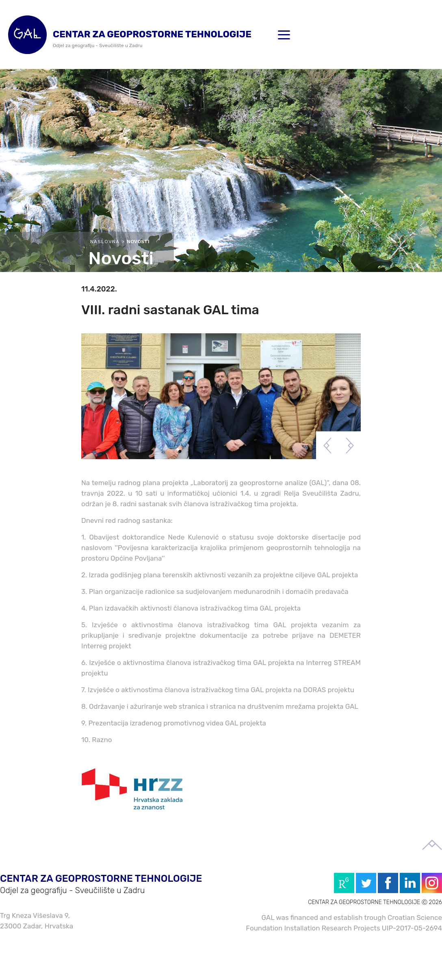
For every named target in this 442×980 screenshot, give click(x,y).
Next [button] (350, 446)
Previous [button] (327, 446)
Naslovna (105, 242)
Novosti (138, 242)
